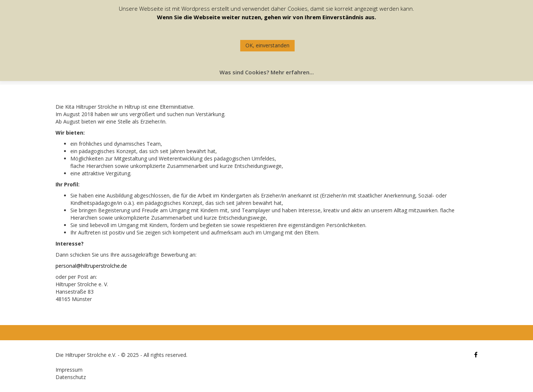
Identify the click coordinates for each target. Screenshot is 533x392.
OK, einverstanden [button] (267, 45)
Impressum (69, 370)
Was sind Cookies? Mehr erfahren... (267, 72)
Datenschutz (71, 377)
